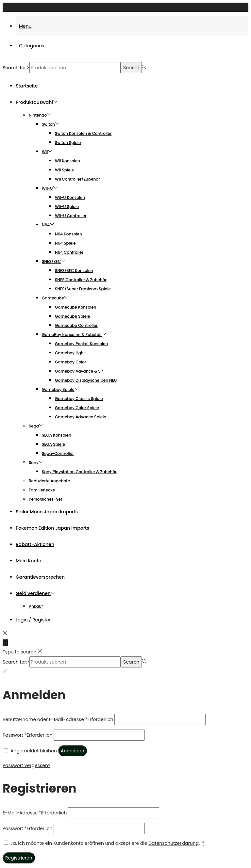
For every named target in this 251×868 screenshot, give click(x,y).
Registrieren (19, 858)
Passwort (27, 735)
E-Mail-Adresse (35, 813)
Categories (32, 46)
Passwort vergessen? (26, 765)
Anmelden (73, 751)
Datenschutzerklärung (174, 843)
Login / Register (33, 620)
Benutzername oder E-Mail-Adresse (58, 719)
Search (131, 68)
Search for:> (16, 68)
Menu (25, 26)
